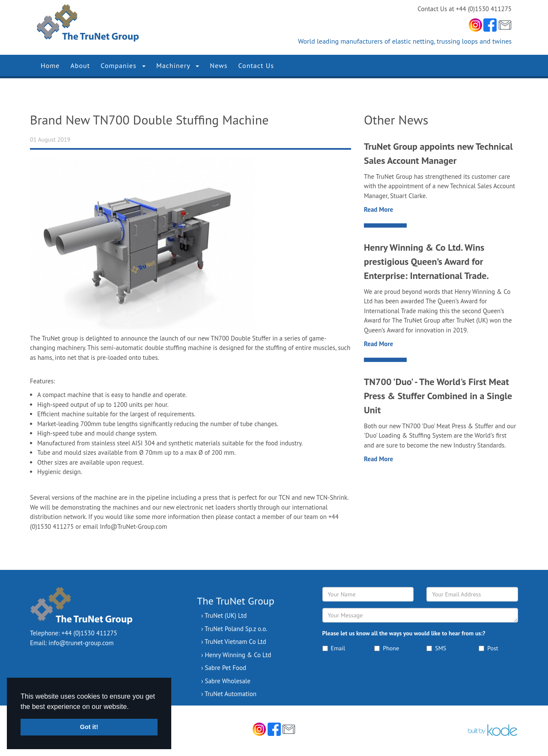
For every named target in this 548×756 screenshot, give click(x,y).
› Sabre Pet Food (224, 668)
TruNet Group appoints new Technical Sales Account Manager (438, 153)
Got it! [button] (89, 727)
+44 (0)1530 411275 (89, 633)
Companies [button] (123, 65)
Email (334, 648)
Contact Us (256, 65)
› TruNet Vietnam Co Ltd (234, 642)
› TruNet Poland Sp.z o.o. (234, 629)
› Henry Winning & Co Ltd (236, 655)
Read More (378, 209)
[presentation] (387, 680)
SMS (436, 648)
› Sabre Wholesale (226, 681)
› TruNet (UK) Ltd (224, 615)
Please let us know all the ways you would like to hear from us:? (404, 633)
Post (488, 648)
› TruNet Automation (229, 694)
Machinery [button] (178, 65)
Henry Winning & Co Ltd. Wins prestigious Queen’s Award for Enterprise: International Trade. (426, 261)
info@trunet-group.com (81, 643)
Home (50, 65)
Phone (387, 648)
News (219, 65)
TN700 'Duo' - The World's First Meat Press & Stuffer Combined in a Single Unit (438, 396)
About (80, 65)
